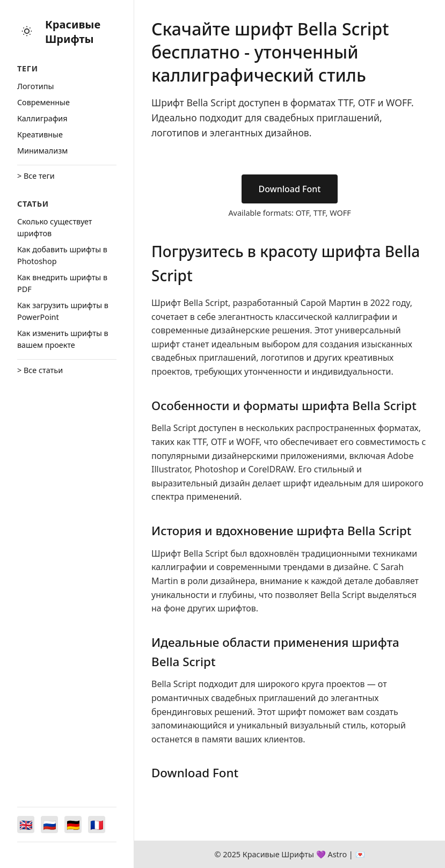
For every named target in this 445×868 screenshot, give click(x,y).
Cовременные (43, 102)
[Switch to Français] (97, 825)
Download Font (290, 189)
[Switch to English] (26, 825)
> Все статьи (40, 370)
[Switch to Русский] (49, 825)
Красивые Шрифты (73, 32)
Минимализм (42, 151)
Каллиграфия (42, 118)
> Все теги (36, 176)
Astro (337, 854)
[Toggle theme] (27, 32)
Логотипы (35, 86)
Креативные (40, 134)
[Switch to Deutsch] (73, 825)
